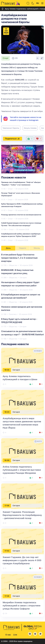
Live (15, 635)
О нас (8, 635)
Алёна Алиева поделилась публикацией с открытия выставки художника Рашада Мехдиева (22, 470)
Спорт (6, 58)
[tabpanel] (22, 297)
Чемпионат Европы (11, 128)
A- (38, 58)
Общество (13, 265)
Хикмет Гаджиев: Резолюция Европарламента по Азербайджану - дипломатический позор (22, 515)
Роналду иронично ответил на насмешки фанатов (21, 215)
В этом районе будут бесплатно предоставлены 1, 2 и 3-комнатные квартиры (19, 258)
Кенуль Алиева (30, 128)
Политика (13, 314)
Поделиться (13, 139)
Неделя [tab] (22, 248)
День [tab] (8, 248)
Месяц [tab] (37, 248)
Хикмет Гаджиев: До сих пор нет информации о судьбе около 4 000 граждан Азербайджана (22, 560)
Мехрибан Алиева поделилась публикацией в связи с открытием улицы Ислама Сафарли (21, 606)
